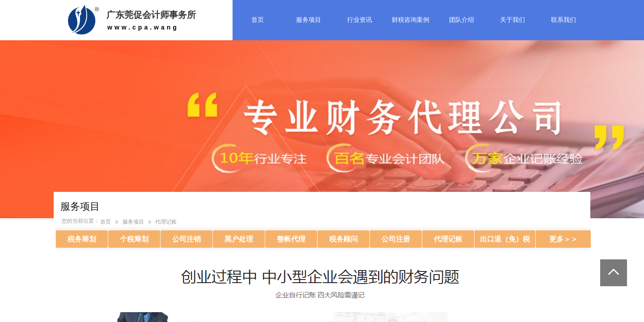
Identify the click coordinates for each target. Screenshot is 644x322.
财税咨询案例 (411, 20)
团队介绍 (462, 20)
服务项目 (309, 20)
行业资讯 (360, 20)
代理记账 (166, 222)
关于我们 (513, 20)
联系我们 (563, 20)
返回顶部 (614, 273)
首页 (258, 20)
